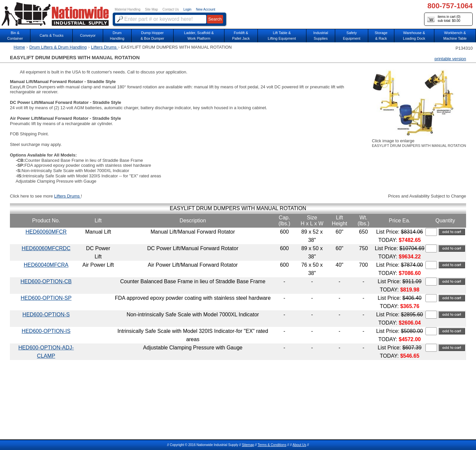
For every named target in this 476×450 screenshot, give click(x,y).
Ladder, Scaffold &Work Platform (199, 36)
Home (19, 47)
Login (187, 9)
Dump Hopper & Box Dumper (152, 36)
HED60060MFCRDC (46, 248)
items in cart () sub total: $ (444, 19)
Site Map (151, 9)
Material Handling (128, 9)
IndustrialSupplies (321, 36)
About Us (299, 445)
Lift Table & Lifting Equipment (282, 36)
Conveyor (88, 35)
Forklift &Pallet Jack (241, 36)
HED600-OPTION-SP (46, 298)
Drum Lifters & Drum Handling (58, 47)
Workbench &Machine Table (455, 36)
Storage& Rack (381, 36)
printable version (450, 59)
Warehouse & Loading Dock (414, 36)
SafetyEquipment (352, 36)
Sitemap (248, 445)
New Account (206, 9)
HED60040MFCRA (46, 265)
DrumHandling (117, 36)
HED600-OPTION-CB (46, 281)
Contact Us (171, 9)
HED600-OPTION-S (46, 315)
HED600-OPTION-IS (46, 331)
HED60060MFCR (46, 232)
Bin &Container (15, 36)
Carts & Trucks (52, 35)
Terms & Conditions (272, 445)
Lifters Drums (104, 47)
